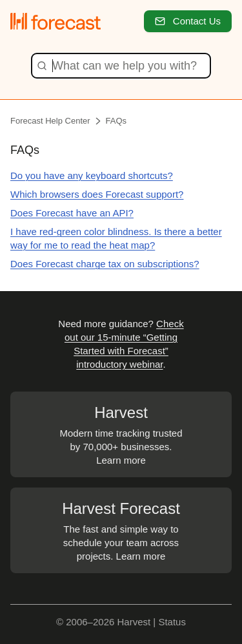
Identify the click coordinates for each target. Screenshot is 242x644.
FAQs (116, 121)
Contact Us (188, 21)
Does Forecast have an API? (72, 213)
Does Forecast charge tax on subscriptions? (105, 264)
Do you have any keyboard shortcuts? (92, 175)
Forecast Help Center (50, 121)
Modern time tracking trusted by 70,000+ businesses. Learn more (121, 434)
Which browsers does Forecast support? (97, 194)
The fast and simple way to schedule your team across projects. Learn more (121, 530)
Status (172, 622)
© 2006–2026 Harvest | (107, 622)
